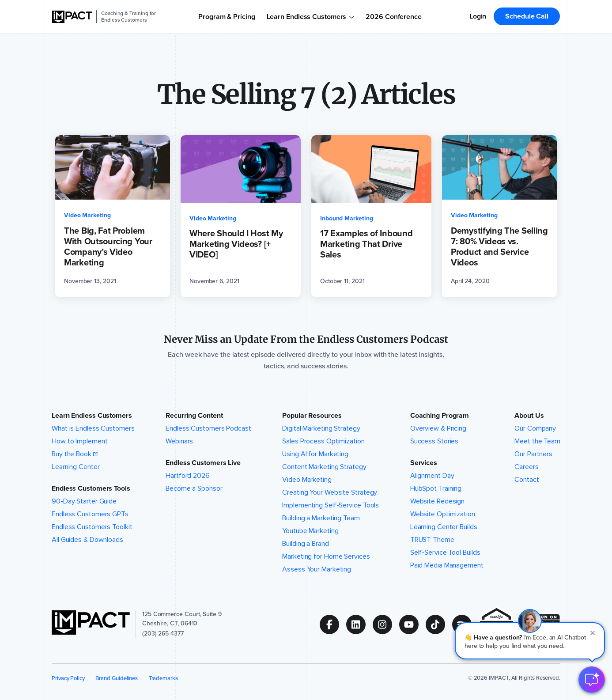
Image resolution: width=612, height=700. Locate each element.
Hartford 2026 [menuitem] (188, 476)
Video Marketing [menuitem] (307, 480)
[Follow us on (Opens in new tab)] (333, 624)
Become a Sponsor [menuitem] (194, 488)
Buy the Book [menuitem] (72, 454)
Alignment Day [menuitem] (432, 476)
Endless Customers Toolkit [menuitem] (92, 527)
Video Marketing (87, 215)
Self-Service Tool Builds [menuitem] (445, 552)
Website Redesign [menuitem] (437, 501)
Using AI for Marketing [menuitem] (315, 454)
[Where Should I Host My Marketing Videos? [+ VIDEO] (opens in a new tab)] (241, 216)
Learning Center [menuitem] (76, 467)
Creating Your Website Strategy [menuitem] (330, 492)
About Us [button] (529, 416)
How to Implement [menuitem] (79, 441)
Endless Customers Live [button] (203, 463)
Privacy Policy (68, 678)
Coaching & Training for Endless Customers (128, 17)
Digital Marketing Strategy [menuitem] (321, 428)
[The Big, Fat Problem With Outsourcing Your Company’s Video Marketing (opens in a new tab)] (113, 216)
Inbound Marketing (347, 218)
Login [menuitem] (478, 16)
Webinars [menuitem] (179, 441)
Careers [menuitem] (526, 467)
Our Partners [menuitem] (533, 454)
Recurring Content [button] (194, 416)
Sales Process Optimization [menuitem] (323, 441)
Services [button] (424, 463)
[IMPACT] (72, 17)
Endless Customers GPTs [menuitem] (90, 514)
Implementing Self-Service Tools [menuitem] (331, 505)
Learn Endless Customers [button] (92, 416)
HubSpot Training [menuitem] (436, 488)
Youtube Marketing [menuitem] (310, 531)
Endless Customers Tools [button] (91, 488)
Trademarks (163, 678)
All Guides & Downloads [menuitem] (87, 540)
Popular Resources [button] (312, 416)
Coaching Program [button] (440, 416)
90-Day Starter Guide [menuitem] (84, 501)
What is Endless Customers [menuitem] (93, 428)
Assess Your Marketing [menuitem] (317, 569)
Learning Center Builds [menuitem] (444, 527)
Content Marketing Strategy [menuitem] (324, 467)
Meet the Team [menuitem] (537, 441)
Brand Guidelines (117, 678)
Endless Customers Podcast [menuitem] (208, 428)
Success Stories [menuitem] (434, 441)
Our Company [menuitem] (535, 428)
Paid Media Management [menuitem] (447, 565)
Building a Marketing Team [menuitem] (321, 518)
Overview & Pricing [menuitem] (438, 428)
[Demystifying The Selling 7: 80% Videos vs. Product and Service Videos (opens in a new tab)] (499, 216)
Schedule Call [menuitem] (527, 16)
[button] (530, 641)
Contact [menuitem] (527, 480)
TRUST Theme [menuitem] (432, 540)
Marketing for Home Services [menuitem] (326, 556)
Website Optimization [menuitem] (443, 514)
